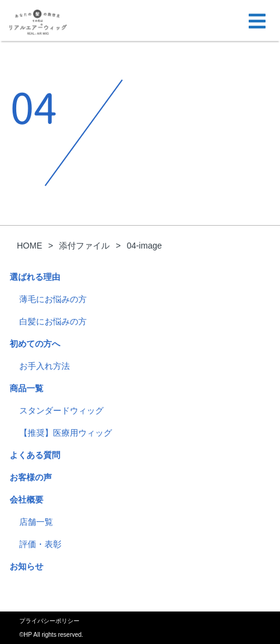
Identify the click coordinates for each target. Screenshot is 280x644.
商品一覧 (26, 388)
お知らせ (26, 566)
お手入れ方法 (45, 366)
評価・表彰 (40, 544)
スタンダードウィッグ (61, 410)
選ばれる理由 (35, 277)
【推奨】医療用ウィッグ (66, 433)
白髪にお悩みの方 (53, 321)
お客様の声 (31, 477)
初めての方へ (35, 344)
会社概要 (26, 500)
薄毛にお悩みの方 (53, 299)
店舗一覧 (36, 522)
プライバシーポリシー (49, 621)
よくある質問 (35, 455)
